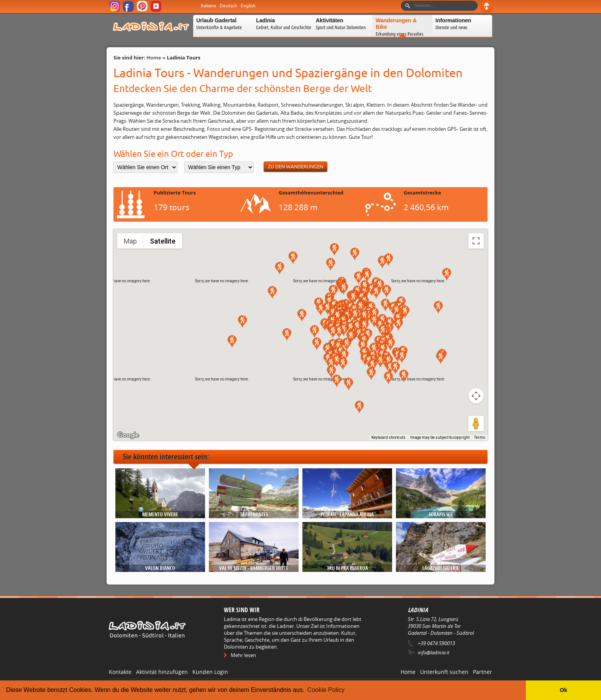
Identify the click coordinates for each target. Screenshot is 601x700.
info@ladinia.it (434, 652)
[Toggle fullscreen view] (476, 241)
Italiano (209, 6)
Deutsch (228, 6)
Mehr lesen (243, 655)
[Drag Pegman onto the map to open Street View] (476, 423)
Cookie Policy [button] (326, 690)
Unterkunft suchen (444, 672)
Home (154, 58)
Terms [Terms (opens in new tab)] (480, 437)
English (248, 6)
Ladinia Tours (184, 58)
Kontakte (120, 672)
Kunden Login (210, 672)
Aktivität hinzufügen (162, 672)
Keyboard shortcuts (388, 437)
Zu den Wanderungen (296, 167)
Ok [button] (563, 690)
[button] (355, 254)
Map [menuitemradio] (130, 241)
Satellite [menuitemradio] (163, 241)
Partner (483, 672)
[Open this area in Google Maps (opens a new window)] (128, 435)
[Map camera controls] (476, 396)
